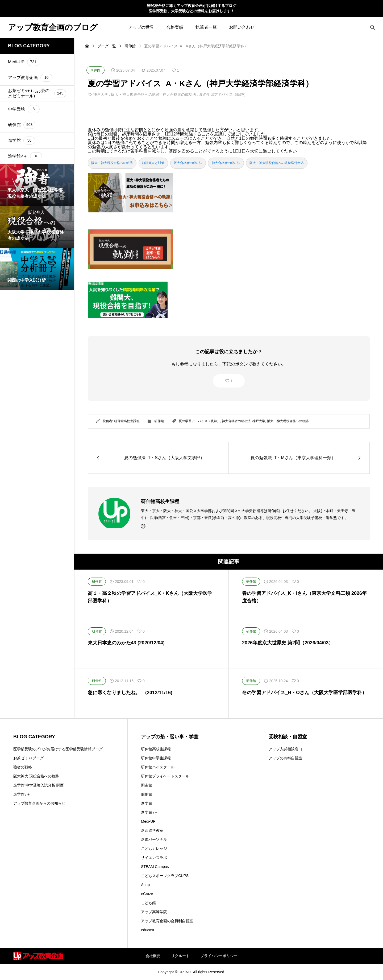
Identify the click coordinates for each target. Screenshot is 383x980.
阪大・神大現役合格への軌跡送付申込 (277, 163)
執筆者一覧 (206, 27)
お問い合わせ (242, 27)
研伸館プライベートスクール (165, 776)
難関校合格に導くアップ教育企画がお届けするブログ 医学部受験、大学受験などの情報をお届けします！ (191, 8)
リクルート (180, 956)
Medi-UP (148, 821)
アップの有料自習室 (285, 758)
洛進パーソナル (154, 839)
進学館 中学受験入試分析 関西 (39, 785)
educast (147, 930)
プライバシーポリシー (219, 956)
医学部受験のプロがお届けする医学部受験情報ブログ (58, 749)
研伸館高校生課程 (127, 421)
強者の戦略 (23, 767)
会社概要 (153, 956)
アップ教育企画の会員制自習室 (167, 921)
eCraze (147, 894)
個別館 (147, 794)
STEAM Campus (155, 867)
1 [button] (231, 381)
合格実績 (175, 27)
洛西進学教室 (152, 830)
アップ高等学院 (154, 912)
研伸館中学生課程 (156, 758)
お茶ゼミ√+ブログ (28, 758)
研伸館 (159, 421)
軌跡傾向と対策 (153, 163)
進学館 (147, 803)
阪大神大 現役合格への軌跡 (36, 776)
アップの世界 (141, 27)
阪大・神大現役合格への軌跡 (135, 94)
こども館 (148, 903)
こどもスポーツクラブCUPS (165, 876)
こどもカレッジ (154, 849)
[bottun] (372, 27)
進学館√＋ (22, 794)
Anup (145, 885)
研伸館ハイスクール (158, 767)
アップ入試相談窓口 (285, 749)
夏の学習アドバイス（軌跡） (223, 94)
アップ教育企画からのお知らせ (39, 803)
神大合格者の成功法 (179, 94)
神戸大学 (101, 94)
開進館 (147, 785)
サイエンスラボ (154, 858)
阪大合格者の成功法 (188, 163)
